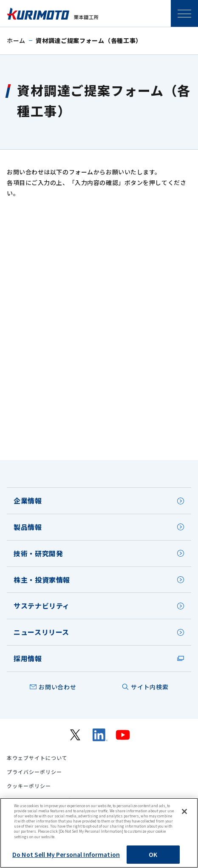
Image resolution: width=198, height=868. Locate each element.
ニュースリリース (41, 632)
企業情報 (28, 501)
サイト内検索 (150, 687)
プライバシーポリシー (34, 772)
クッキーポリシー (29, 786)
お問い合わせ (57, 687)
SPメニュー (184, 14)
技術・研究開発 (38, 553)
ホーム (16, 40)
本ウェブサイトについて (37, 758)
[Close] (184, 811)
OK (153, 854)
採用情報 (28, 658)
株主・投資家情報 (42, 580)
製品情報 (28, 527)
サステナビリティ (42, 606)
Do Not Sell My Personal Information (66, 854)
